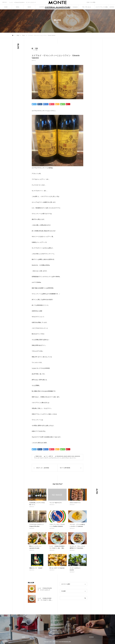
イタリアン (46, 458)
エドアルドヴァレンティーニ (55, 458)
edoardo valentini (67, 456)
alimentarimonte (60, 456)
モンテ (71, 458)
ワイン (47, 456)
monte (40, 456)
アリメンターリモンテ (39, 458)
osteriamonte (77, 456)
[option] (24, 2)
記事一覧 (34, 60)
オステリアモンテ (66, 458)
